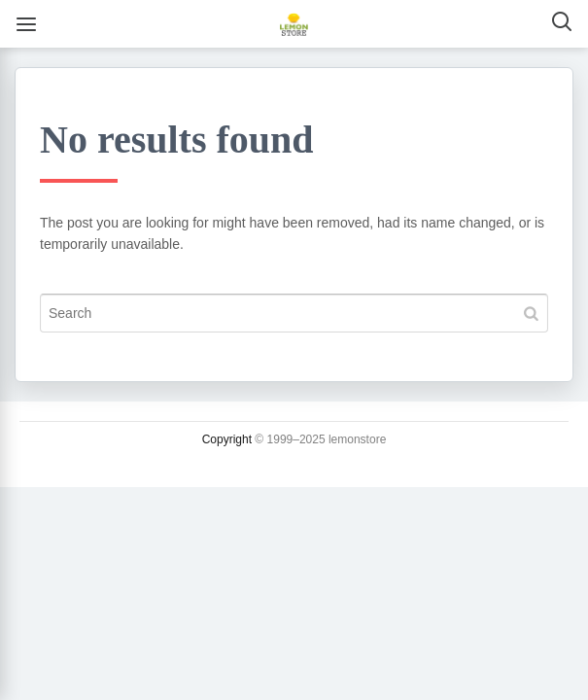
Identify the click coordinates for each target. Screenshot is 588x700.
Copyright (227, 439)
